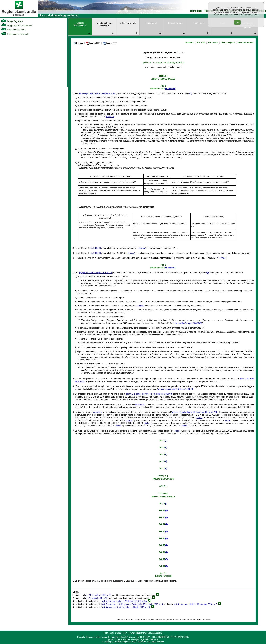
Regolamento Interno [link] (14, 30)
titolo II (129, 420)
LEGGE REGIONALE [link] (80, 24)
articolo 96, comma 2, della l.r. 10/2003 (175, 389)
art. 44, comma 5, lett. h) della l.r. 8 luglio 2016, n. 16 (126, 607)
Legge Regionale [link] (12, 21)
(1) (191, 93)
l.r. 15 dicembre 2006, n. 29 (99, 595)
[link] (19, 16)
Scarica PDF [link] (93, 43)
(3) (166, 441)
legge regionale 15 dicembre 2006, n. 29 (97, 93)
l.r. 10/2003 (170, 268)
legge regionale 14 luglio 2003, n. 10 (95, 273)
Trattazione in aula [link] (128, 23)
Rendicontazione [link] (175, 23)
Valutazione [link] (199, 23)
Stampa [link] (78, 43)
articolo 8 (110, 117)
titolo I (199, 418)
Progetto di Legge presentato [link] (104, 24)
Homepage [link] (196, 11)
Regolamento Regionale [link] (15, 34)
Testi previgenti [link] (228, 42)
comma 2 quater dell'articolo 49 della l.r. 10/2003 (149, 394)
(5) (167, 559)
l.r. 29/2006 (170, 89)
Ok (237, 22)
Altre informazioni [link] (246, 42)
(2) (208, 273)
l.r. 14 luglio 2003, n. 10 (97, 598)
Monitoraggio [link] (151, 23)
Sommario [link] (190, 42)
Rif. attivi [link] (201, 42)
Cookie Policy (121, 633)
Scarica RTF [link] (110, 43)
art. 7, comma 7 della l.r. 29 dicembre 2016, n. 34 (124, 601)
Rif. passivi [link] (213, 42)
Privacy (132, 633)
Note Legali (109, 633)
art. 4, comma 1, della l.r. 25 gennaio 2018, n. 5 (196, 604)
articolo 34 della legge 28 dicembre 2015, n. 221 (194, 412)
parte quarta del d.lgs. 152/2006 (187, 323)
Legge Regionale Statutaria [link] (16, 26)
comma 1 (142, 248)
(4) (166, 447)
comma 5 (98, 412)
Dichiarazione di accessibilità (149, 633)
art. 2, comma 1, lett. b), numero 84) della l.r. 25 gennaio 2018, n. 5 (132, 604)
